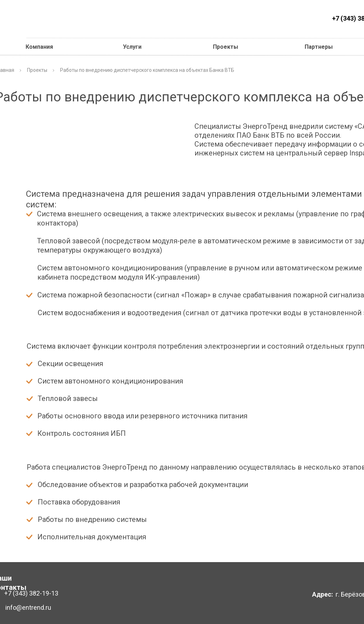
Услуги (132, 47)
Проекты (226, 47)
